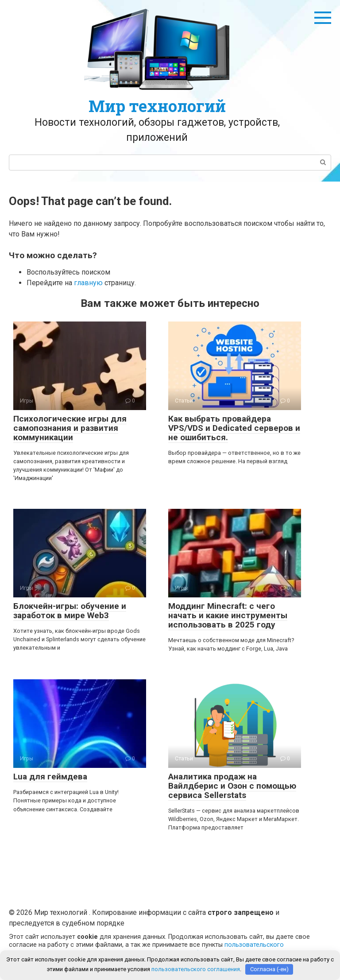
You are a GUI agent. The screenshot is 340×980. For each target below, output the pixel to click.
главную (88, 283)
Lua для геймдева (50, 777)
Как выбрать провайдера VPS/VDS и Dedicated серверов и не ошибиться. (234, 428)
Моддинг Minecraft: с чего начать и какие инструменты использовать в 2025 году (228, 615)
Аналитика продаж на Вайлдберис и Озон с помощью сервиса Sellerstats (232, 786)
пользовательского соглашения (196, 969)
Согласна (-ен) (269, 969)
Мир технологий (157, 106)
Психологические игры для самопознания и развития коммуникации (70, 428)
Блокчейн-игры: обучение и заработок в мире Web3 (70, 611)
